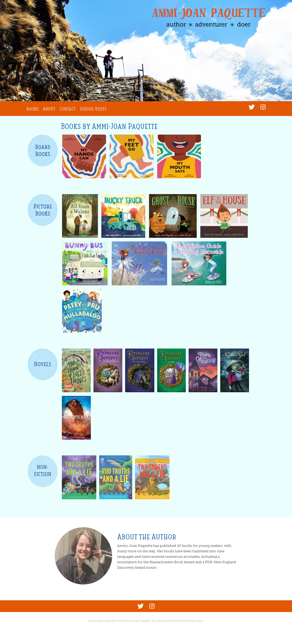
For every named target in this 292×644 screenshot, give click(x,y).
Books (32, 109)
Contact (68, 109)
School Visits (93, 109)
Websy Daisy (196, 621)
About (49, 109)
